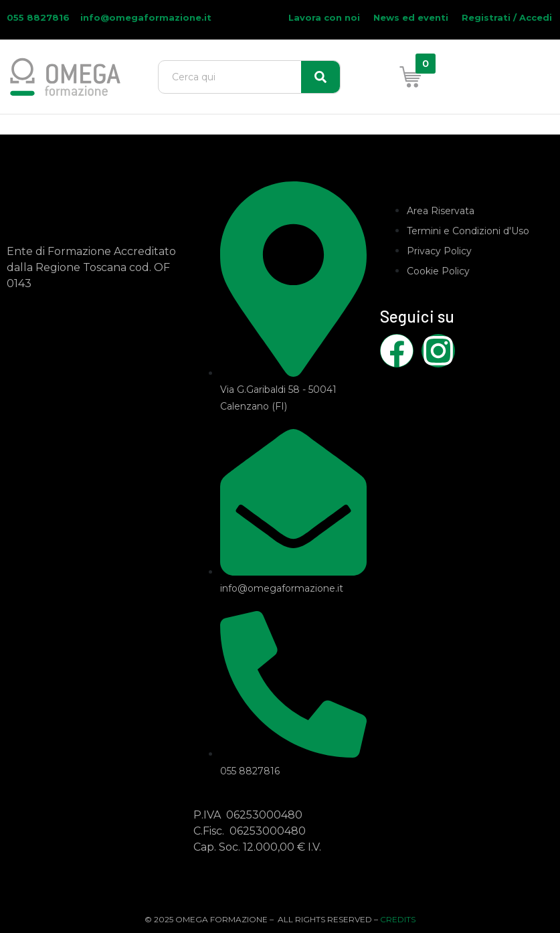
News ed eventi (411, 17)
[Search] (320, 77)
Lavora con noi (324, 17)
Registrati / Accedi (507, 17)
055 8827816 (39, 17)
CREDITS (398, 919)
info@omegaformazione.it (146, 17)
